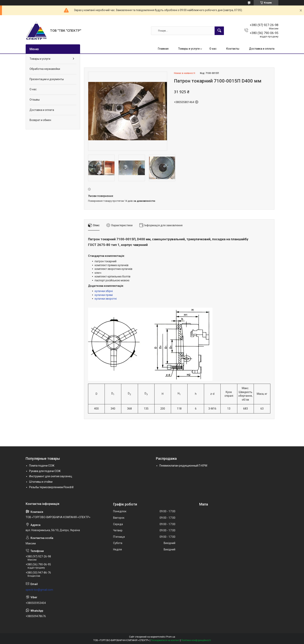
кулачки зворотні (106, 299)
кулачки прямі (104, 295)
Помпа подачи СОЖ (42, 466)
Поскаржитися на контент (165, 640)
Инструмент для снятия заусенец (51, 476)
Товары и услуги (189, 49)
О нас (213, 49)
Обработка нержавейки (45, 69)
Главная (163, 49)
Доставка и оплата (262, 49)
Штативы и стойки (41, 482)
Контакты (233, 49)
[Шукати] (219, 31)
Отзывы (35, 100)
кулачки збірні (104, 291)
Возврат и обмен (40, 120)
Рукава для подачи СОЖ (45, 471)
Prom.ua (171, 637)
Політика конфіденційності (196, 640)
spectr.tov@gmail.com (39, 590)
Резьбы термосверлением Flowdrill (51, 487)
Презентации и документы (47, 79)
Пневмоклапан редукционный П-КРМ (183, 466)
